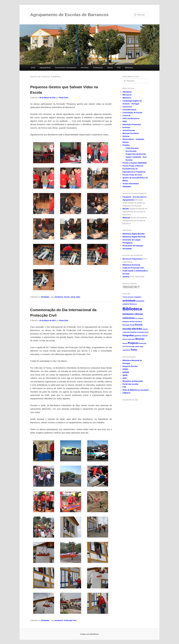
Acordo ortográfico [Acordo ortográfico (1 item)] (135, 297)
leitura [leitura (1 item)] (125, 339)
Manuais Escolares (131, 133)
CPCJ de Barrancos (131, 118)
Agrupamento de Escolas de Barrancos (69, 15)
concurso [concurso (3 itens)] (129, 318)
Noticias (126, 136)
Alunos (110, 68)
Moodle (126, 209)
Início (33, 68)
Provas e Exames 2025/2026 (135, 163)
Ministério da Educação (133, 381)
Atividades (45, 297)
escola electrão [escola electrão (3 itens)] (132, 329)
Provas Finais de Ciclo (132, 175)
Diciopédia (127, 249)
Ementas (126, 127)
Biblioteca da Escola (131, 265)
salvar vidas (75, 297)
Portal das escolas (130, 384)
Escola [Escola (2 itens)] (139, 325)
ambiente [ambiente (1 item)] (126, 304)
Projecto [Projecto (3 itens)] (133, 343)
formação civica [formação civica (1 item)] (143, 332)
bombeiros (59, 297)
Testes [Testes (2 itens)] (134, 350)
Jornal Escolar (129, 130)
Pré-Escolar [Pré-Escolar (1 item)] (130, 346)
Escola (67, 297)
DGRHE (126, 372)
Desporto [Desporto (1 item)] (126, 322)
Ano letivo (85, 68)
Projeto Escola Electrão (136, 154)
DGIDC (125, 369)
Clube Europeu (132, 148)
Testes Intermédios (131, 184)
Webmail (126, 218)
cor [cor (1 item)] (136, 318)
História (126, 277)
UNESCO (126, 393)
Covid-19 (126, 116)
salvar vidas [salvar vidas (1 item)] (139, 346)
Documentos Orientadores (66, 68)
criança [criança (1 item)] (140, 318)
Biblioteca (129, 68)
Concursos (127, 107)
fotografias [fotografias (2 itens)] (128, 335)
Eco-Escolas (131, 151)
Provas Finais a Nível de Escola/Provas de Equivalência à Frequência (134, 169)
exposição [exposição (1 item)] (126, 332)
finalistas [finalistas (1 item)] (133, 332)
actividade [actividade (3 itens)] (129, 301)
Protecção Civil (70, 620)
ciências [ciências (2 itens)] (139, 314)
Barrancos (127, 95)
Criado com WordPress (89, 634)
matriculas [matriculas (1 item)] (131, 339)
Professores (98, 68)
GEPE (125, 375)
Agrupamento (45, 68)
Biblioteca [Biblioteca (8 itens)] (132, 309)
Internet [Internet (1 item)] (145, 336)
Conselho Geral (129, 110)
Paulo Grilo (64, 98)
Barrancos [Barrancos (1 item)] (133, 304)
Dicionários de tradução (133, 246)
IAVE (125, 378)
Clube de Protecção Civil (133, 268)
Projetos (126, 145)
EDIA (125, 121)
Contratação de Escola (132, 113)
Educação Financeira (132, 124)
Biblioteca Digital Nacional (134, 237)
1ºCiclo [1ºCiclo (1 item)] (125, 297)
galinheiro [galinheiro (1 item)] (138, 336)
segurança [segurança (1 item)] (126, 350)
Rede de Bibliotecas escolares (136, 390)
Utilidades (127, 187)
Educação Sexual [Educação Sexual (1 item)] (129, 325)
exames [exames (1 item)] (145, 329)
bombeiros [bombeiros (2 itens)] (128, 314)
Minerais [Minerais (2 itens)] (140, 339)
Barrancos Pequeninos (132, 259)
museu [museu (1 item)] (125, 343)
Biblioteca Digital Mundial (134, 234)
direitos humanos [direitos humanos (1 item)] (136, 322)
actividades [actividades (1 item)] (140, 301)
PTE (119, 68)
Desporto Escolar (130, 366)
